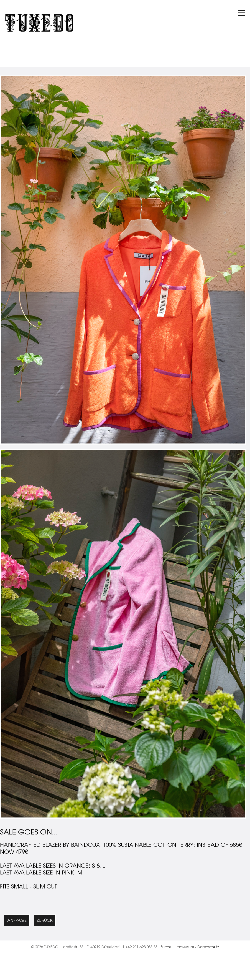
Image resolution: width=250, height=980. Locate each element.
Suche (166, 953)
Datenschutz (208, 953)
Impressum (185, 953)
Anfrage (17, 927)
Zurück (45, 927)
